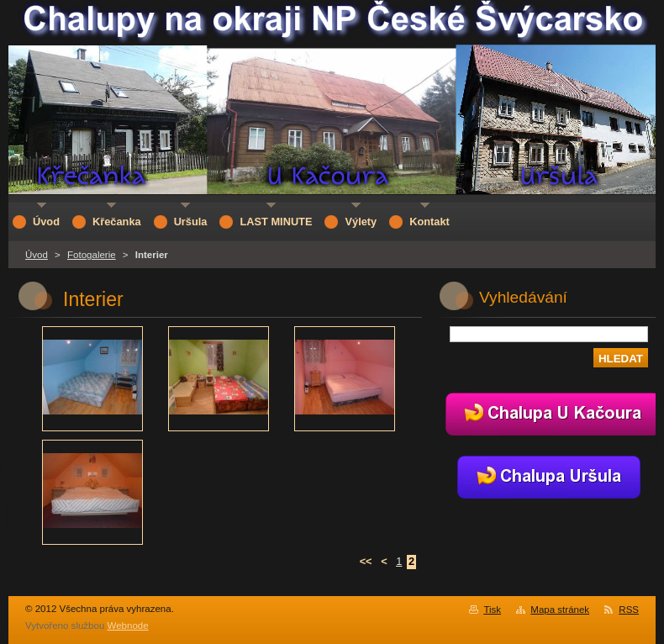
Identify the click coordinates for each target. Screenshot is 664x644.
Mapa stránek (560, 610)
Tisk (492, 610)
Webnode (128, 626)
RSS (629, 610)
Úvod (37, 255)
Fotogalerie (92, 255)
